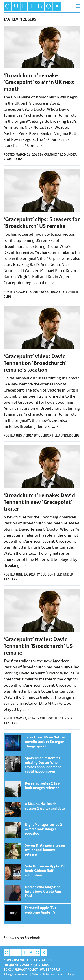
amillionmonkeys (62, 974)
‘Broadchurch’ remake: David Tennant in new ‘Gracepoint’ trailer (39, 502)
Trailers (10, 579)
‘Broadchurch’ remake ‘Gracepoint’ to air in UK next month (39, 82)
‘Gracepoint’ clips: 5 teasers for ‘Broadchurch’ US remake (42, 223)
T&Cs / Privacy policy (21, 969)
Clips (8, 296)
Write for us (50, 969)
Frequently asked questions (26, 965)
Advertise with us (18, 960)
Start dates (13, 159)
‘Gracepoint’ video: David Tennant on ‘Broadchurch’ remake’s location (35, 363)
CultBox (51, 154)
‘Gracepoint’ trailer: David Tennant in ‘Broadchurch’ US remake (38, 646)
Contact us (43, 960)
